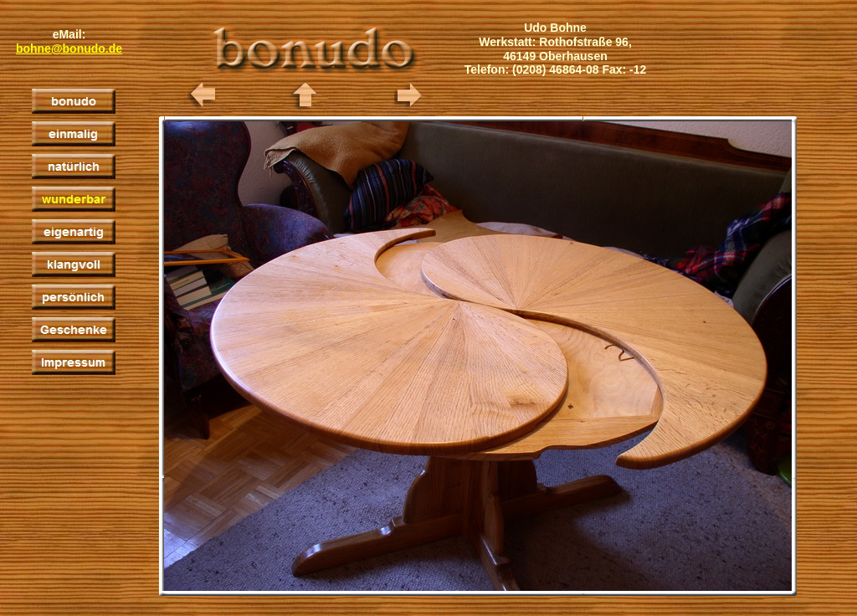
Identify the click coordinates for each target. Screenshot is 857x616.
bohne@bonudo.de (69, 49)
